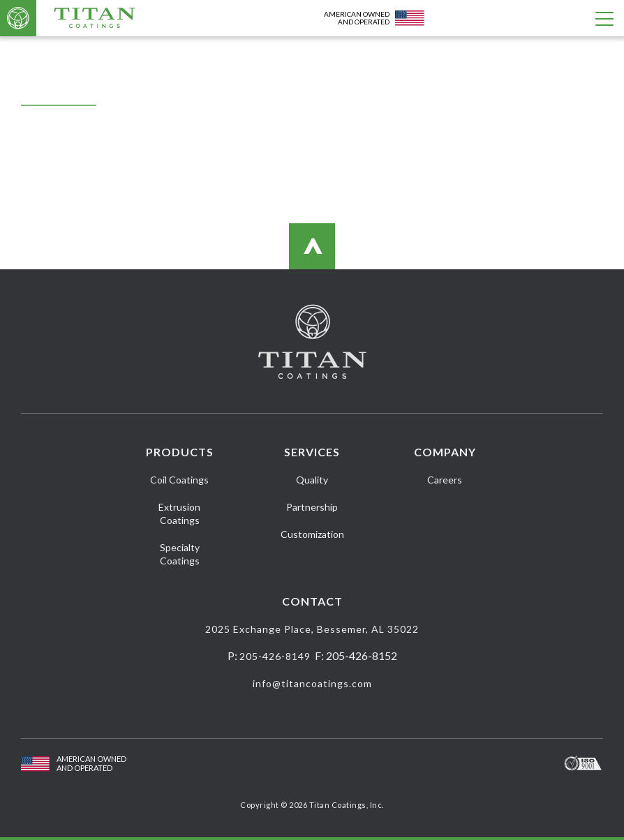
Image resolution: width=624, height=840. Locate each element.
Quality (312, 480)
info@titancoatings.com (312, 683)
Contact (312, 601)
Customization (312, 534)
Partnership (312, 507)
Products (180, 452)
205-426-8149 (275, 656)
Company (445, 452)
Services (312, 452)
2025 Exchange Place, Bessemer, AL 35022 (312, 629)
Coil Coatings (179, 480)
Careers (445, 480)
